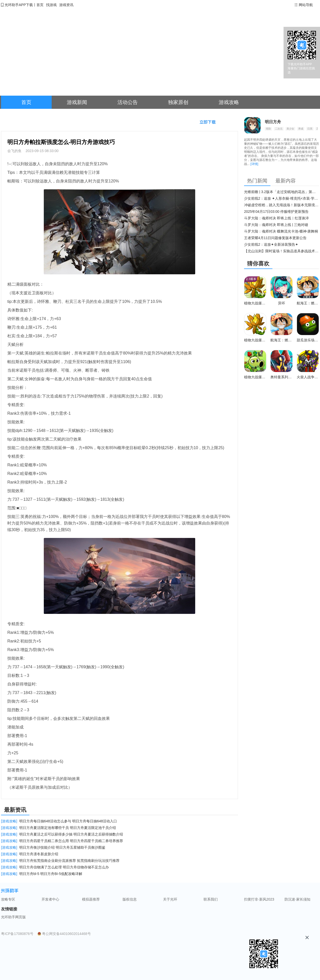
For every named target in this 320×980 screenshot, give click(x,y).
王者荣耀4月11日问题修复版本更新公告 (275, 238)
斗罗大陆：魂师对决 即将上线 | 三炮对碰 (276, 225)
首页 (40, 5)
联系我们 (211, 899)
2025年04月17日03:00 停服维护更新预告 (276, 212)
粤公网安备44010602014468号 (66, 934)
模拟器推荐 (91, 899)
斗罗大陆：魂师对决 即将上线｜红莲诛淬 (276, 218)
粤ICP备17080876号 (17, 934)
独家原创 (178, 102)
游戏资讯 (66, 5)
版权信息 (130, 899)
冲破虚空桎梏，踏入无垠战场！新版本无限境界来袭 (282, 205)
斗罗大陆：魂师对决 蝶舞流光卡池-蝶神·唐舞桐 (281, 231)
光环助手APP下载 (19, 5)
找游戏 (51, 5)
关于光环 (170, 899)
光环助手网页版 (13, 917)
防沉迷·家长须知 (297, 899)
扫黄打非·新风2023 (259, 899)
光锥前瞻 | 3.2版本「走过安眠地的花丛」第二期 (282, 192)
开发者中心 (50, 899)
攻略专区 (8, 899)
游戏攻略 (229, 102)
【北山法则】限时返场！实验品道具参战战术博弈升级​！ (282, 251)
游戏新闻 (77, 102)
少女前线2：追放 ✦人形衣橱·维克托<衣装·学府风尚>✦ (282, 198)
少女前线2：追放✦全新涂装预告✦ (271, 244)
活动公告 (128, 102)
